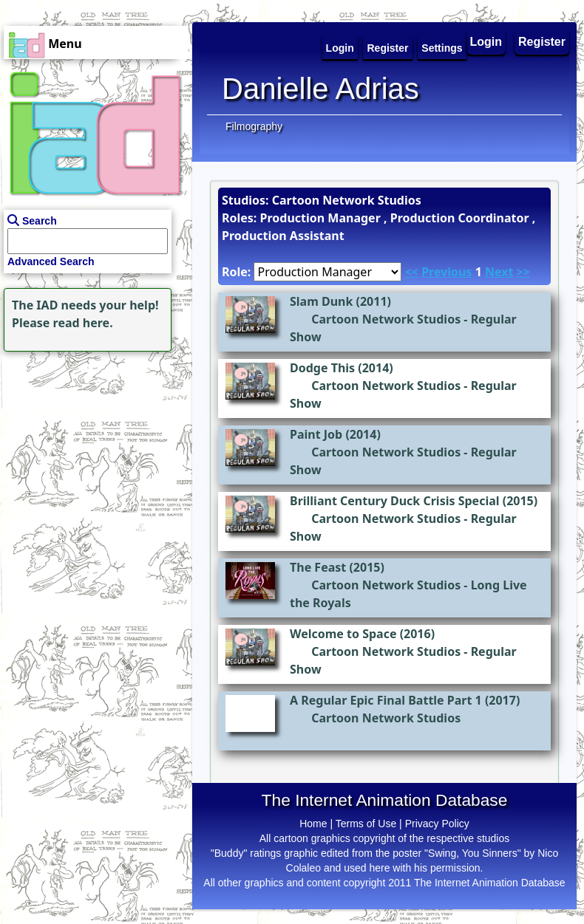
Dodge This (322, 368)
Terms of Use (366, 824)
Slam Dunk (321, 301)
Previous (447, 272)
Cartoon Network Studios (386, 319)
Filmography (254, 126)
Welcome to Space (343, 634)
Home (313, 824)
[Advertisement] (92, 448)
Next (499, 272)
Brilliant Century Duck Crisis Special (395, 501)
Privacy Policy (437, 824)
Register (542, 42)
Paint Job (316, 434)
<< (412, 272)
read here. (83, 323)
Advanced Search (51, 261)
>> (523, 272)
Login (486, 42)
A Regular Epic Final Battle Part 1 (386, 700)
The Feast (318, 567)
